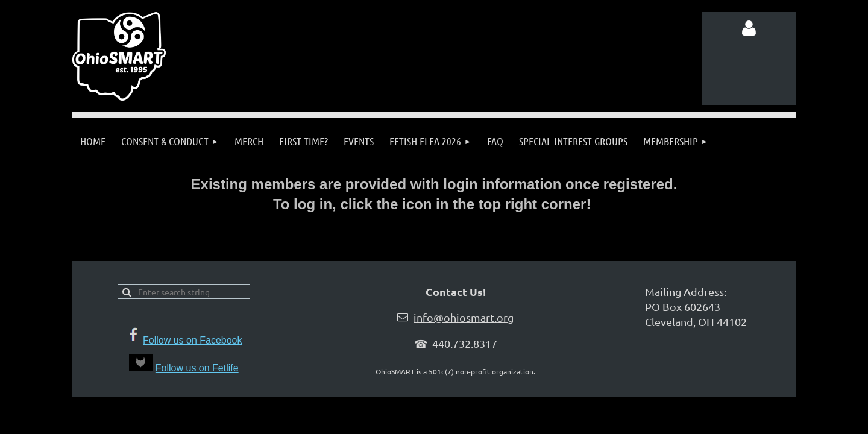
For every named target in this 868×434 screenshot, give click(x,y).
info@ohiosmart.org (464, 317)
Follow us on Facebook (193, 340)
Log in (749, 28)
